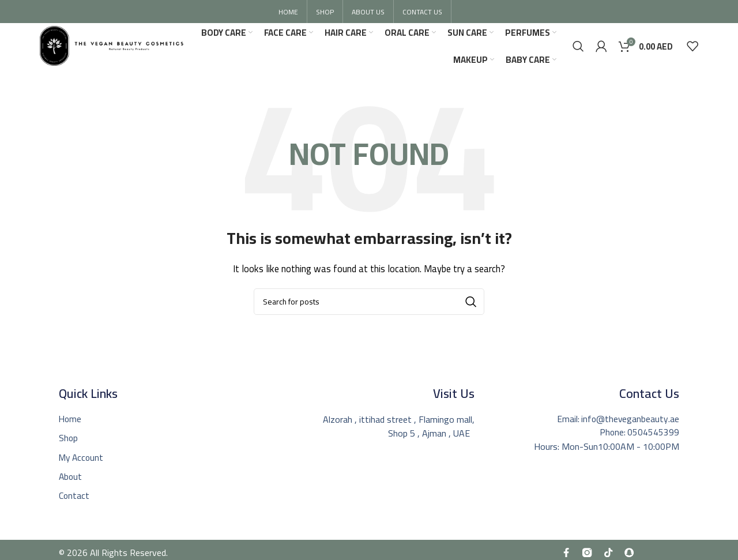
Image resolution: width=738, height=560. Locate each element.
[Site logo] (118, 46)
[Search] (578, 48)
